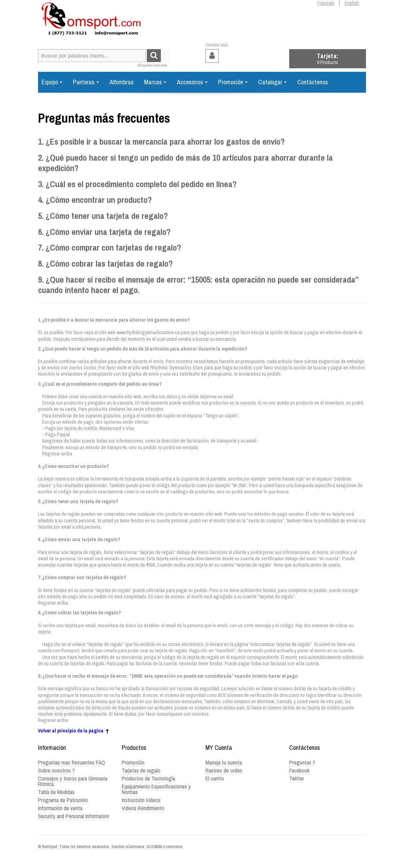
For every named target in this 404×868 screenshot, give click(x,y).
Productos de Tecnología (148, 778)
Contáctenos (313, 82)
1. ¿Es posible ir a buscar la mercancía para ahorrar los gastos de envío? (161, 142)
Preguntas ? (302, 762)
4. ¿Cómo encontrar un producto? (95, 200)
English (352, 3)
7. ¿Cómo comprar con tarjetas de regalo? (110, 248)
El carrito (215, 778)
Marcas (155, 82)
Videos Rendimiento (143, 808)
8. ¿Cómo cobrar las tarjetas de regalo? (105, 264)
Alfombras (122, 82)
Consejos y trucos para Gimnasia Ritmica (73, 781)
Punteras (86, 82)
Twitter (297, 778)
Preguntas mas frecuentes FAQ (72, 762)
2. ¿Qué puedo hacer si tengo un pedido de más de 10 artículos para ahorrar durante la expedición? (185, 163)
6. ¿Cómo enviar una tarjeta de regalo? (104, 232)
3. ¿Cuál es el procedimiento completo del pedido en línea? (137, 184)
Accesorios (192, 82)
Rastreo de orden (224, 770)
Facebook (299, 770)
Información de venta (60, 808)
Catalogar (272, 82)
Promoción (233, 82)
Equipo (52, 82)
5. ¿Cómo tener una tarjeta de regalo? (103, 216)
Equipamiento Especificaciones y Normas (156, 789)
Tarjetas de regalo (141, 770)
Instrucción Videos (141, 800)
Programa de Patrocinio (63, 800)
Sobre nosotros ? (56, 770)
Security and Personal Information (74, 816)
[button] (328, 59)
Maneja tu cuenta (224, 762)
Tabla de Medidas (56, 792)
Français (326, 3)
